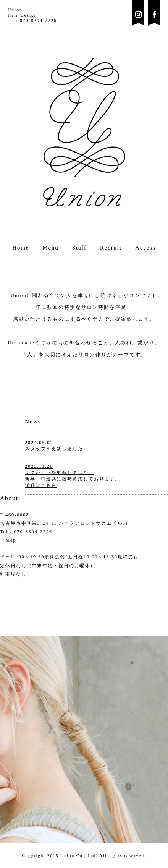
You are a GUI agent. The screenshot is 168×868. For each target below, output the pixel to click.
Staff (79, 248)
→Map (8, 540)
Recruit (111, 248)
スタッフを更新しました (54, 449)
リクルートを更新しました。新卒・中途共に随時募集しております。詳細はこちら (73, 479)
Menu (50, 248)
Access (145, 248)
